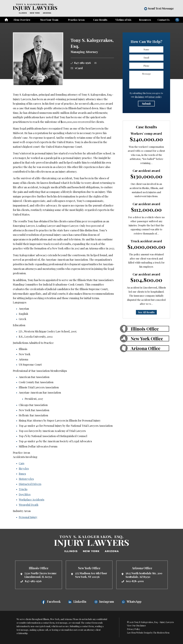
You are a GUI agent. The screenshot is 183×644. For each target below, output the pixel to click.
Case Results (100, 20)
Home (6, 20)
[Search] (177, 20)
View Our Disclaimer (137, 626)
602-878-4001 (135, 581)
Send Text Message (161, 8)
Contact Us (164, 20)
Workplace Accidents (32, 500)
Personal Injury (28, 517)
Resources (145, 20)
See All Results (146, 312)
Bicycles (24, 468)
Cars (22, 463)
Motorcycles (26, 479)
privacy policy (155, 97)
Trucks (23, 489)
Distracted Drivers (30, 484)
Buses (22, 474)
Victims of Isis (123, 20)
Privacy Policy (134, 629)
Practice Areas (76, 20)
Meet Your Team (49, 20)
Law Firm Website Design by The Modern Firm (148, 633)
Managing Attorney (84, 52)
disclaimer (139, 97)
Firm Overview (22, 20)
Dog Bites (25, 494)
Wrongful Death (29, 505)
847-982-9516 (82, 63)
